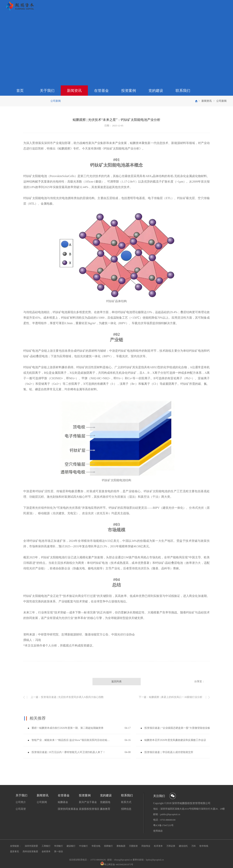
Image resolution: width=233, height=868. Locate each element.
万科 (194, 846)
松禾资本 (158, 846)
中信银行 (83, 846)
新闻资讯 (207, 101)
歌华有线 (204, 846)
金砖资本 (46, 851)
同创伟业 (146, 846)
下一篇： (171, 697)
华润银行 (59, 846)
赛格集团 (121, 846)
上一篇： (67, 697)
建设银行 (71, 846)
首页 (20, 91)
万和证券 (171, 846)
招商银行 (108, 846)
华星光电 (96, 846)
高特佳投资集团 (30, 851)
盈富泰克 (14, 851)
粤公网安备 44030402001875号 (119, 865)
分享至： (199, 681)
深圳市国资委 (31, 846)
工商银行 (46, 846)
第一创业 (59, 851)
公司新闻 (221, 101)
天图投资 (133, 846)
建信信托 (183, 846)
